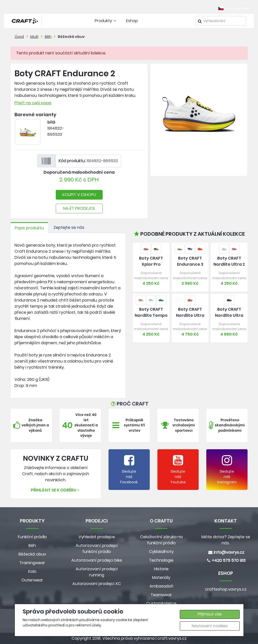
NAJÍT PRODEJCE (79, 208)
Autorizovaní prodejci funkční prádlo (97, 549)
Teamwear (161, 595)
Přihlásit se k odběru (56, 490)
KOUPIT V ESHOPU (79, 195)
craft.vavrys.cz (172, 638)
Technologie (161, 560)
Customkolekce (161, 603)
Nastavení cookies (210, 626)
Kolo (32, 571)
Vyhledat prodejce (97, 537)
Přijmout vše (210, 614)
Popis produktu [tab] (29, 228)
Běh (48, 37)
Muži (34, 37)
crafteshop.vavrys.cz (226, 589)
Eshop (132, 21)
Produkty (106, 21)
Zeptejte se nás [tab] (69, 227)
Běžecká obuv (71, 37)
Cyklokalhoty (161, 552)
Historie (161, 569)
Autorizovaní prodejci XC (97, 584)
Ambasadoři (161, 586)
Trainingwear (32, 563)
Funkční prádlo (32, 537)
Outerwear (32, 580)
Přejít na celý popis (33, 103)
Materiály (161, 578)
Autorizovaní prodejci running (97, 572)
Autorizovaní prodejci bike (97, 560)
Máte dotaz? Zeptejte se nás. (226, 540)
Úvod (19, 37)
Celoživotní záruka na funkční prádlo (161, 540)
